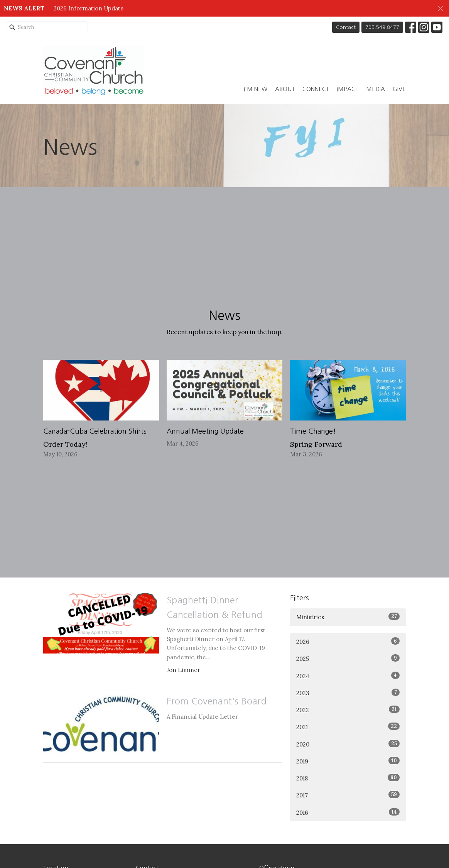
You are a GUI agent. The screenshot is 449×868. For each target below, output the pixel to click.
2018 (348, 778)
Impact (348, 89)
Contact (346, 27)
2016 (348, 812)
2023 (348, 693)
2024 (348, 676)
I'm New (256, 89)
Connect (316, 89)
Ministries (348, 617)
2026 (348, 641)
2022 (348, 710)
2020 (348, 744)
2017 (348, 795)
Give (399, 89)
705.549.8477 (382, 27)
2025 (348, 658)
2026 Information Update (89, 8)
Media (376, 89)
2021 (348, 727)
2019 (348, 761)
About (285, 89)
